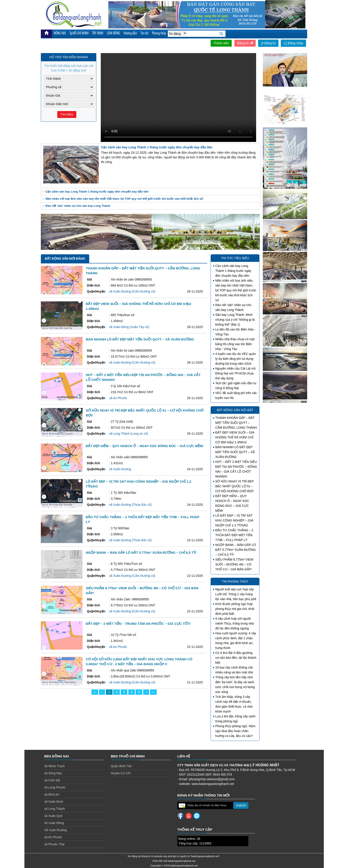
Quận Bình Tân (121, 766)
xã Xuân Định (54, 802)
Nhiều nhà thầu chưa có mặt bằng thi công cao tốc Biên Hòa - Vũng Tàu (235, 344)
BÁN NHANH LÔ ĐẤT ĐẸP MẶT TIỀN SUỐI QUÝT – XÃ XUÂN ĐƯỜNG (235, 452)
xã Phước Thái (54, 844)
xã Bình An (52, 794)
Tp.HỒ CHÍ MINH (79, 33)
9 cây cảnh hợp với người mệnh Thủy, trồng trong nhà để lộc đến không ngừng (234, 623)
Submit (241, 805)
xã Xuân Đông (54, 823)
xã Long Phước (55, 787)
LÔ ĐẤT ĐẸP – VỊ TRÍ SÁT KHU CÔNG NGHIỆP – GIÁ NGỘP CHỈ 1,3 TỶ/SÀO (234, 520)
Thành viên (221, 43)
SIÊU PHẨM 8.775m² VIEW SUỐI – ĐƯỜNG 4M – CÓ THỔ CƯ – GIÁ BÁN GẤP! (234, 564)
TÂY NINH (98, 33)
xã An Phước (53, 837)
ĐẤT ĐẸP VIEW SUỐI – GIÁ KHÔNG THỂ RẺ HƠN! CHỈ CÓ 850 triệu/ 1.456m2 (235, 437)
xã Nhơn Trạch (54, 766)
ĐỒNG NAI (60, 33)
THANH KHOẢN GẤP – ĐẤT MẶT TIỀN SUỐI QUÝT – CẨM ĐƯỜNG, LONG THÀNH (236, 423)
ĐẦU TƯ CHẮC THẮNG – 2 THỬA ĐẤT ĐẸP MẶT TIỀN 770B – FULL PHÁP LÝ (234, 535)
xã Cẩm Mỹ (52, 780)
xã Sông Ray (53, 773)
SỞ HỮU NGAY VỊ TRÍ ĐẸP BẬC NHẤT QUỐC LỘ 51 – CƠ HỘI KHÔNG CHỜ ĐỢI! (234, 486)
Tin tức (144, 33)
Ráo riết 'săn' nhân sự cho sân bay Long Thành (78, 206)
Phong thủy (159, 33)
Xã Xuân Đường (55, 830)
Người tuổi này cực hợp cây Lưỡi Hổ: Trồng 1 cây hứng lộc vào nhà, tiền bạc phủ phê (236, 594)
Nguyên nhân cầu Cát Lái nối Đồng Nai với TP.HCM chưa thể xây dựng (235, 373)
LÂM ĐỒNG (113, 33)
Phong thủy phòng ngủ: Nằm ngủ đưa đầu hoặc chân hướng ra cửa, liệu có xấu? (235, 731)
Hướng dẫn (130, 33)
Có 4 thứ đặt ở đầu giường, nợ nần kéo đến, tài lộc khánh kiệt (236, 658)
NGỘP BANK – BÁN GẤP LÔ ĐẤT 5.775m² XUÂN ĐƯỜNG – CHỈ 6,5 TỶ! (236, 550)
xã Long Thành (54, 809)
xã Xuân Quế (53, 816)
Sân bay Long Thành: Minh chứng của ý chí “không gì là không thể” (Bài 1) (235, 320)
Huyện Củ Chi (121, 773)
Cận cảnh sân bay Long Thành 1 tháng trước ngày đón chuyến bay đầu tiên (97, 192)
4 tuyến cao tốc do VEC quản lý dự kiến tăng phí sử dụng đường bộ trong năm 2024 (236, 359)
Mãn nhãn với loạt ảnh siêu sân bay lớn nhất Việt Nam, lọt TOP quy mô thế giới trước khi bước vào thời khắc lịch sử (124, 199)
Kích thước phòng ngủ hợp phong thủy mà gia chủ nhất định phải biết (235, 609)
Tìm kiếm (67, 114)
